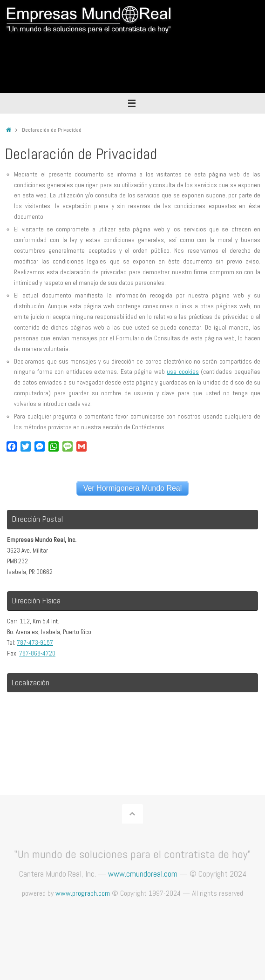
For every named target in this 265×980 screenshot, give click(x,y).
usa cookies (183, 372)
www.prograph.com (83, 893)
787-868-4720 (37, 653)
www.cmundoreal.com (143, 874)
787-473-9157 (35, 643)
